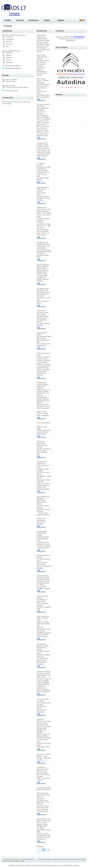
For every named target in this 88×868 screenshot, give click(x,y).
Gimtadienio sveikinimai (33, 865)
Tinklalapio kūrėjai (44, 859)
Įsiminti (41, 100)
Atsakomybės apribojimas (62, 859)
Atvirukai (20, 20)
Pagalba (61, 20)
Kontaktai (8, 26)
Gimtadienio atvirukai (72, 865)
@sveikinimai (79, 37)
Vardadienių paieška (11, 66)
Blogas (47, 20)
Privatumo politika (79, 859)
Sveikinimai (33, 20)
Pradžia (8, 20)
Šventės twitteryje (10, 91)
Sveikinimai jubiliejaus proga (53, 865)
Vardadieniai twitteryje (12, 68)
